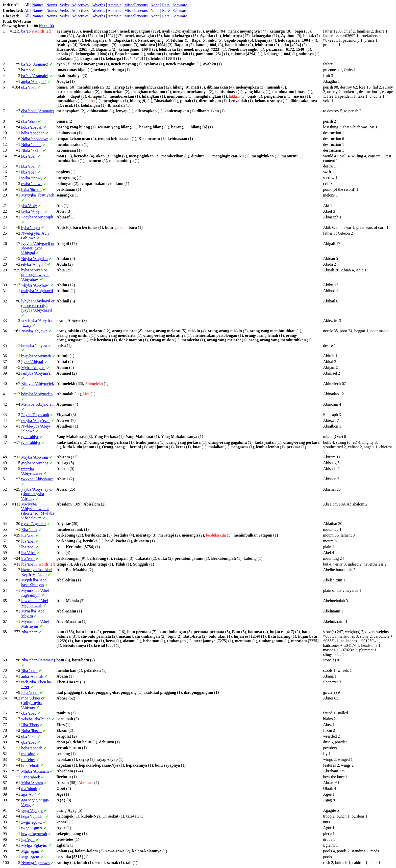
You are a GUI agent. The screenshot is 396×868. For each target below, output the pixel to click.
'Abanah (32, 676)
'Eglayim (34, 845)
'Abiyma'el (36, 373)
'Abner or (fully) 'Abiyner (33, 703)
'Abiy (29, 206)
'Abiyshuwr (37, 479)
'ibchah (31, 190)
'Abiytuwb (36, 356)
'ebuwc (32, 184)
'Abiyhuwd (37, 291)
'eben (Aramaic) (38, 660)
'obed (29, 121)
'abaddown (35, 139)
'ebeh (29, 172)
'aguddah (33, 816)
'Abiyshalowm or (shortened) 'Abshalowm (38, 511)
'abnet (30, 693)
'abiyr (30, 437)
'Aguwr (32, 828)
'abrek (31, 777)
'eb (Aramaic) (35, 76)
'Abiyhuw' (35, 285)
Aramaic (115, 5)
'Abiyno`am (38, 404)
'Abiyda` (34, 264)
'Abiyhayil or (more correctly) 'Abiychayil (38, 306)
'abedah (32, 127)
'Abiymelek (38, 384)
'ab (26, 31)
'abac (29, 713)
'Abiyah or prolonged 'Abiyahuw (35, 275)
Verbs (64, 5)
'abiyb (31, 228)
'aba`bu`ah (36, 719)
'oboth (29, 789)
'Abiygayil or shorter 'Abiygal (38, 248)
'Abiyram (35, 457)
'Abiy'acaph (37, 217)
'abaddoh (33, 133)
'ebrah (30, 765)
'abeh (29, 166)
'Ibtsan (31, 731)
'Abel (29, 553)
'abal (28, 535)
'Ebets (30, 725)
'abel (28, 541)
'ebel (28, 559)
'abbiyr (31, 443)
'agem (30, 857)
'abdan (31, 145)
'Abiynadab (37, 394)
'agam (30, 851)
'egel (28, 840)
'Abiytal (32, 362)
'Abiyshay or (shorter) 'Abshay (37, 494)
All (27, 10)
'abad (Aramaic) (38, 111)
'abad (29, 87)
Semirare (180, 5)
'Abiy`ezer (35, 421)
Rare (166, 5)
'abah (29, 156)
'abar (28, 754)
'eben (29, 632)
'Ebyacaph (35, 415)
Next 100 (46, 26)
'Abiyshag (35, 463)
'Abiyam (33, 368)
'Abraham (35, 771)
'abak (29, 530)
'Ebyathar (34, 524)
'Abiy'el (32, 212)
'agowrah (34, 834)
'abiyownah (37, 345)
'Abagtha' (34, 82)
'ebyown (34, 331)
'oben (29, 671)
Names (38, 5)
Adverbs (98, 5)
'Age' (29, 794)
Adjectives (80, 5)
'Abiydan (34, 259)
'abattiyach (38, 195)
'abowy (32, 178)
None (155, 5)
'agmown (35, 863)
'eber (28, 760)
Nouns (52, 5)
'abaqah (32, 748)
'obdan (31, 150)
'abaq (29, 736)
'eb (26, 70)
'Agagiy (32, 811)
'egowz (32, 822)
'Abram (32, 783)
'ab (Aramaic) (35, 64)
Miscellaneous (136, 5)
